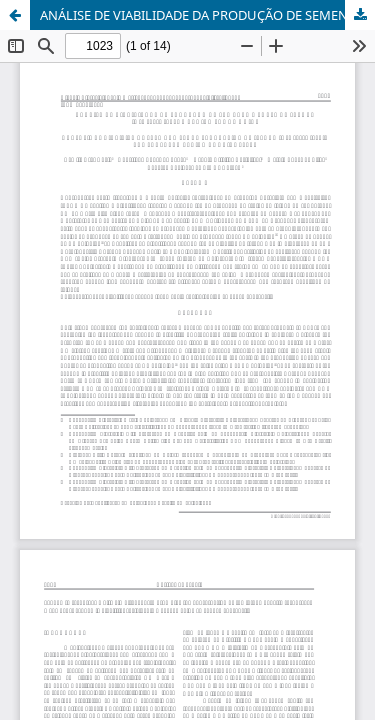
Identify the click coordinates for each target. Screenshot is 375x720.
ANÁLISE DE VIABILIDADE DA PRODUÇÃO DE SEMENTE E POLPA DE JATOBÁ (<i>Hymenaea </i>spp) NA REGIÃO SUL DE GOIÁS (207, 15)
